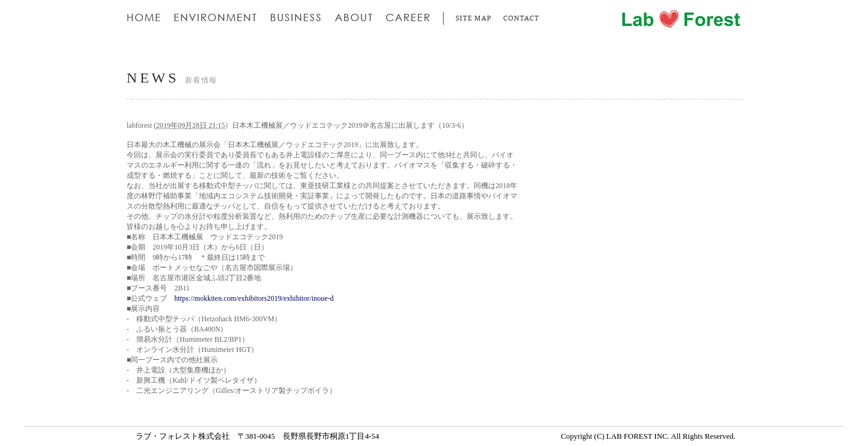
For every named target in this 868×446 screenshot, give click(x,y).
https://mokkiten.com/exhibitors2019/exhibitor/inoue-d (254, 298)
